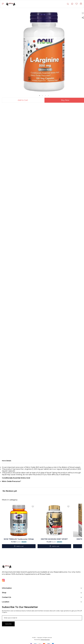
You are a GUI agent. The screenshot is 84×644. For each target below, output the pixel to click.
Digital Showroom (45, 640)
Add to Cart (23, 100)
